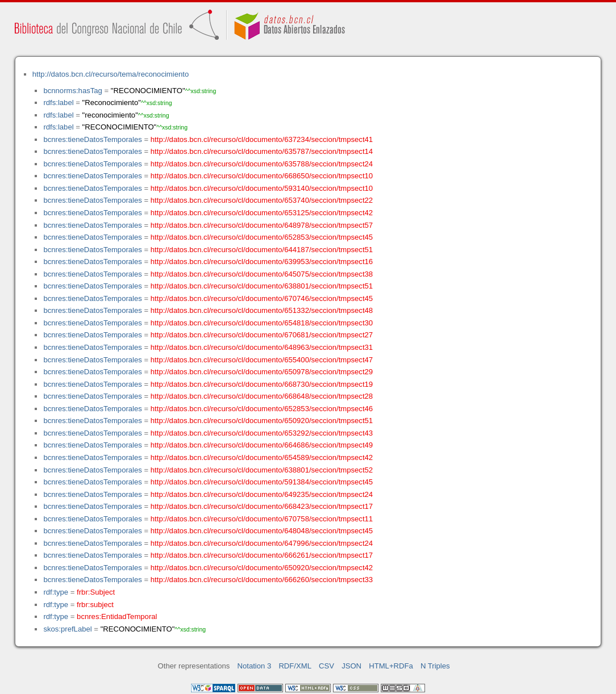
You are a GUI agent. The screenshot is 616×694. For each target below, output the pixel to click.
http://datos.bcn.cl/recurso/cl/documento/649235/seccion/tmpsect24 (262, 494)
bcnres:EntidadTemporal (117, 616)
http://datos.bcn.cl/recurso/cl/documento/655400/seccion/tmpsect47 (262, 360)
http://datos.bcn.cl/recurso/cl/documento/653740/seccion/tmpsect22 (262, 200)
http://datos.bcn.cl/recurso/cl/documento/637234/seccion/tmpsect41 (262, 139)
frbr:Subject (96, 592)
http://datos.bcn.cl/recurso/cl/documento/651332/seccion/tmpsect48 (262, 310)
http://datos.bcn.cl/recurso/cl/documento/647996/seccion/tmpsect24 (262, 543)
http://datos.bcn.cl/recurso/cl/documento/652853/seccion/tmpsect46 (262, 409)
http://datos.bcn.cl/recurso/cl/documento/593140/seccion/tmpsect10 (262, 188)
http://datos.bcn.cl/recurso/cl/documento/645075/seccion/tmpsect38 (262, 274)
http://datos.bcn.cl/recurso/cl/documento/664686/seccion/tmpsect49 (262, 445)
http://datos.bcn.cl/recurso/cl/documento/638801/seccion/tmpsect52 (262, 470)
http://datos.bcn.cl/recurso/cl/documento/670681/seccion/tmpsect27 (262, 335)
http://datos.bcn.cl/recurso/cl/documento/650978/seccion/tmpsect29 (262, 372)
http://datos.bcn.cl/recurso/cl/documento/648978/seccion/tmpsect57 (262, 225)
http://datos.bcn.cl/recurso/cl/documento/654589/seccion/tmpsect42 (262, 457)
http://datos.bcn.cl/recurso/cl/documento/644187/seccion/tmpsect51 (262, 250)
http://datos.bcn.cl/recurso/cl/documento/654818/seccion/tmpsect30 (262, 323)
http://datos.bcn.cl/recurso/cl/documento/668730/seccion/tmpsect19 (262, 384)
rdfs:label (58, 103)
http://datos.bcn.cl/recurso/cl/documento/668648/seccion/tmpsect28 (262, 396)
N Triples (435, 666)
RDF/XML (295, 666)
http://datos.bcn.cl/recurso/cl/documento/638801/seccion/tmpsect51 (262, 286)
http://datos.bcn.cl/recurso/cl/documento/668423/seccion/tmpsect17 (262, 506)
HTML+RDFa (391, 666)
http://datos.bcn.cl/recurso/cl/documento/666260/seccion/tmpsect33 (262, 580)
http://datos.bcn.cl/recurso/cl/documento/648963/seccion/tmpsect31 (262, 347)
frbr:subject (95, 605)
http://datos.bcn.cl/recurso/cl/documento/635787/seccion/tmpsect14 (262, 151)
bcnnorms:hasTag (72, 91)
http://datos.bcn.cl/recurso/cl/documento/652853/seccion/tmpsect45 (262, 237)
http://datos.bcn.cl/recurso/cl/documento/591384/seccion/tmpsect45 (262, 482)
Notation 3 (255, 666)
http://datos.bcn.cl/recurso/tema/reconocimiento (111, 74)
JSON (351, 666)
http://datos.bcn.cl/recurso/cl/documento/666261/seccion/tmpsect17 (262, 555)
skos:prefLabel (67, 629)
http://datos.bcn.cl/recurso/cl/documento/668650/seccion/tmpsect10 (262, 176)
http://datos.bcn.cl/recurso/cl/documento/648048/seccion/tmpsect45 (262, 531)
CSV (326, 666)
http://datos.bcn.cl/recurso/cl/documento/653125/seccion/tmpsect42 (262, 213)
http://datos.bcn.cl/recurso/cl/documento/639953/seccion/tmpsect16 (262, 262)
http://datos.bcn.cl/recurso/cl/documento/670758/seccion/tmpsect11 (262, 519)
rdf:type (56, 592)
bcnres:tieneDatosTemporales (92, 139)
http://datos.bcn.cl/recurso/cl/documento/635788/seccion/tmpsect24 (262, 164)
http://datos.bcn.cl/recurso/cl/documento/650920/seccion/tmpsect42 (262, 568)
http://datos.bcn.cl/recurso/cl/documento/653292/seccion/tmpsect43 (262, 433)
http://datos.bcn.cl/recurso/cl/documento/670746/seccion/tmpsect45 (262, 298)
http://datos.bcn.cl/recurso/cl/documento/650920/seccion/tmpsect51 (262, 421)
